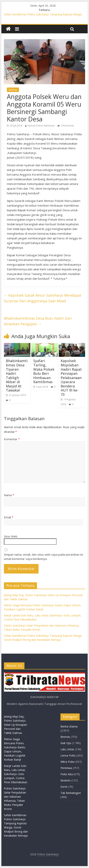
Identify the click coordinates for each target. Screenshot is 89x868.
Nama (9, 495)
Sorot (64, 787)
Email (9, 517)
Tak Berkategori (71, 793)
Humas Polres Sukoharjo (41, 126)
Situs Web (11, 536)
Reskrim (66, 780)
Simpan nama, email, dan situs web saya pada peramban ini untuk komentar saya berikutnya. (43, 557)
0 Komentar (66, 126)
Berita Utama (69, 726)
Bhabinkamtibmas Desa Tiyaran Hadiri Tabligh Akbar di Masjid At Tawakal (17, 375)
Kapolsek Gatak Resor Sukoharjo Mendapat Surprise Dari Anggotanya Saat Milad (43, 298)
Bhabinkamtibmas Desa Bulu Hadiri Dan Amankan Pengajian (38, 321)
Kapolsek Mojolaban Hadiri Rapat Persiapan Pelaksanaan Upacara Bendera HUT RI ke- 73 (71, 378)
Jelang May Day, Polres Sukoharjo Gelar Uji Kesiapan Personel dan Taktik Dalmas (15, 725)
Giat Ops (66, 743)
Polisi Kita (67, 774)
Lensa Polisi (68, 755)
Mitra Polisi (67, 762)
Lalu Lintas (67, 749)
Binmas (13, 90)
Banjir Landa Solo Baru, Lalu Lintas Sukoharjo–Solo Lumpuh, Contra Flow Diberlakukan (16, 774)
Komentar (12, 439)
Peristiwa (66, 768)
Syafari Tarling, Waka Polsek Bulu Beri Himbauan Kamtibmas (44, 371)
